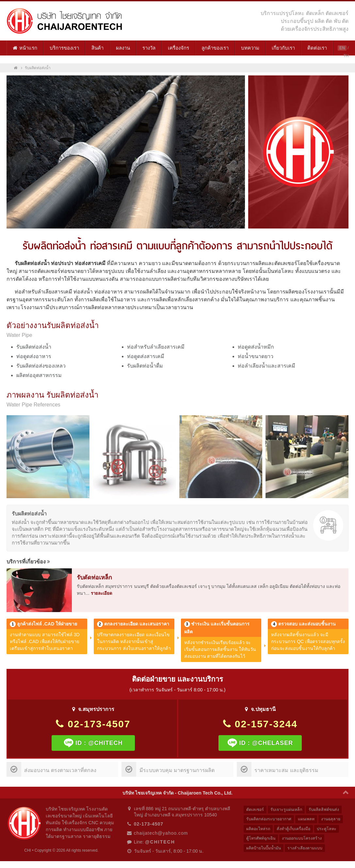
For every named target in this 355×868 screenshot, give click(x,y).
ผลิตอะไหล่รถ (259, 830)
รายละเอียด (101, 593)
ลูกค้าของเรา (215, 48)
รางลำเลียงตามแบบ (307, 850)
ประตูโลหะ (330, 830)
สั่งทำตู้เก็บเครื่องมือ (296, 830)
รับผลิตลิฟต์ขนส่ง (327, 810)
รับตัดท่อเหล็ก (94, 577)
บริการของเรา (64, 48)
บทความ (250, 48)
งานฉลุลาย (334, 820)
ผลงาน (123, 48)
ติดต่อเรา (317, 48)
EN (342, 48)
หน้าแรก (25, 48)
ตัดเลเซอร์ (255, 810)
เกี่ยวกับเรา (283, 48)
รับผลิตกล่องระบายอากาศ (270, 820)
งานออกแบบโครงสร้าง (305, 839)
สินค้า (97, 48)
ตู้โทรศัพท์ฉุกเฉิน (262, 839)
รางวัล (149, 48)
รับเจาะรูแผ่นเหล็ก (288, 810)
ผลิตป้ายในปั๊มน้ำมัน (265, 850)
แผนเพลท (309, 820)
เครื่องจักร (178, 48)
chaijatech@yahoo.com (161, 833)
